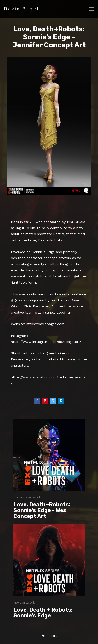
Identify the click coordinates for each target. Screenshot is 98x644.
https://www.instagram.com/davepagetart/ (46, 342)
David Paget (22, 9)
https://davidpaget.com (45, 324)
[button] (49, 636)
